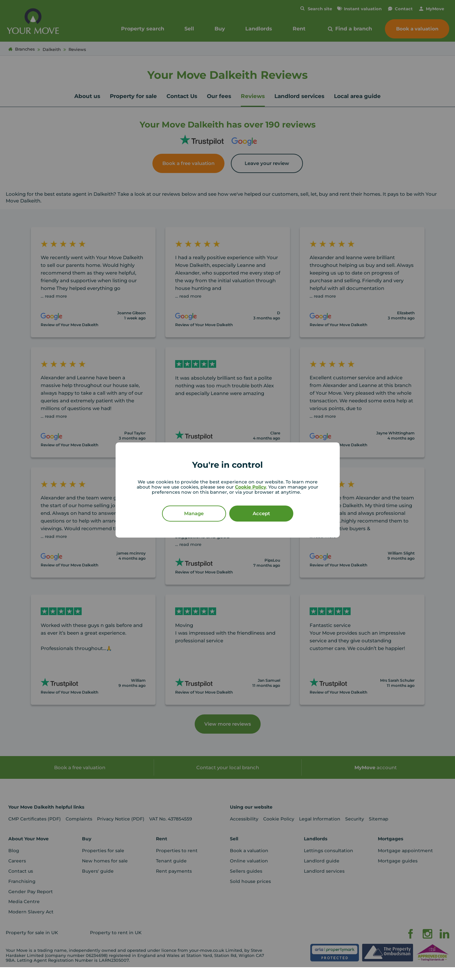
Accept (261, 513)
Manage (194, 513)
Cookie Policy (251, 487)
